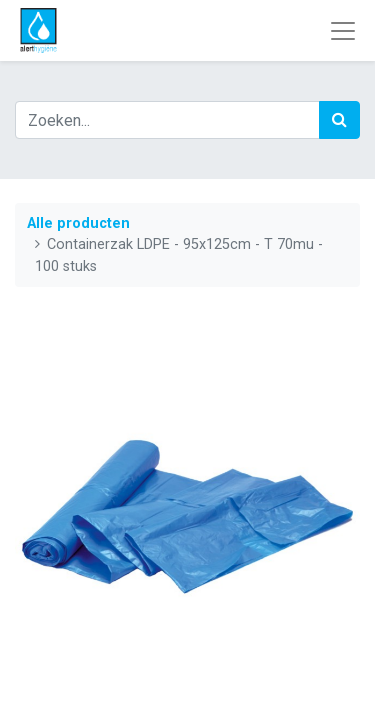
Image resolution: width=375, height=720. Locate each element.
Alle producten (78, 223)
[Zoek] (339, 120)
